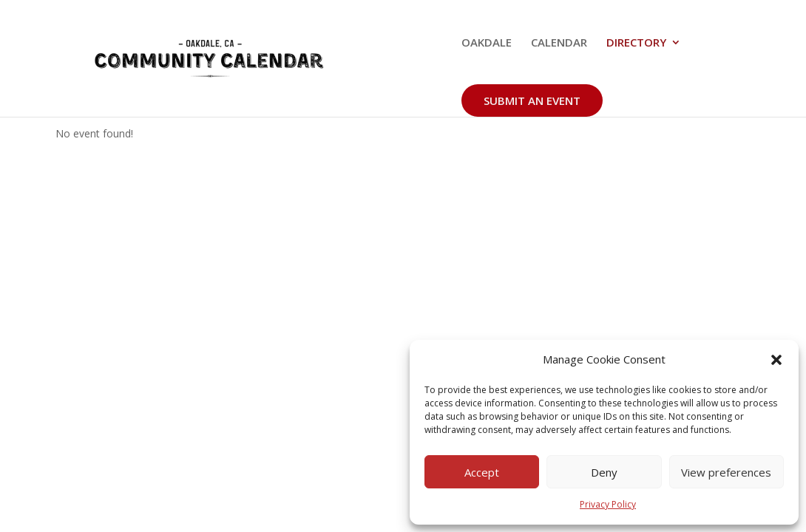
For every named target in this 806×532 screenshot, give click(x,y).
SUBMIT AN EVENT (532, 100)
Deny (604, 472)
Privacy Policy (608, 504)
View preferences (726, 472)
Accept (482, 472)
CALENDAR (559, 43)
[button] (776, 360)
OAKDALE (487, 43)
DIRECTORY (636, 43)
